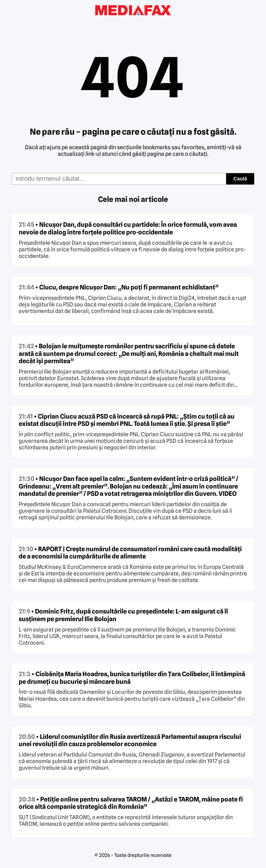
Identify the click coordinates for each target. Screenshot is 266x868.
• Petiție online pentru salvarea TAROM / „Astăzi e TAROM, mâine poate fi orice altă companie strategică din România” (131, 803)
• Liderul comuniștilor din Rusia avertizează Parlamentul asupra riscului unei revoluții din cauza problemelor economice (130, 740)
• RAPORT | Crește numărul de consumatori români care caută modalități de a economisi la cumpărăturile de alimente (130, 553)
